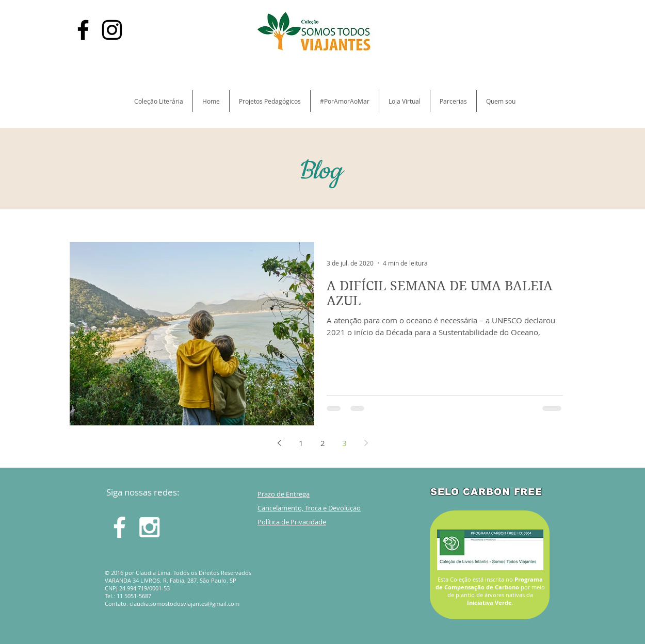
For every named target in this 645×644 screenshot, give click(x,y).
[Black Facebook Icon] (83, 30)
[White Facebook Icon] (119, 527)
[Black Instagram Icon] (112, 30)
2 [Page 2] (323, 443)
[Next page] (366, 443)
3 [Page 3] (344, 443)
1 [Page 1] (301, 443)
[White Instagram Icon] (149, 527)
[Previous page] (279, 443)
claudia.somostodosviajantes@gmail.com (184, 604)
